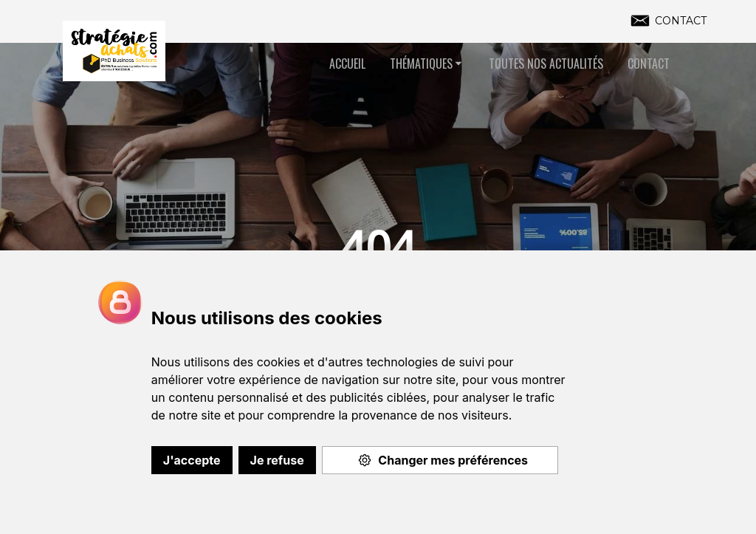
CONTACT (681, 21)
